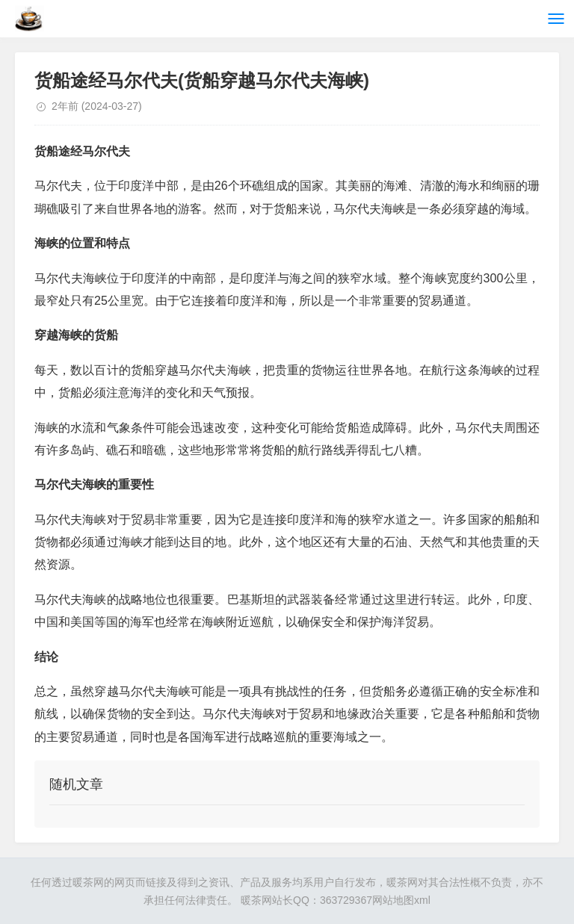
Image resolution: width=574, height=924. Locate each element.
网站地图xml (401, 900)
